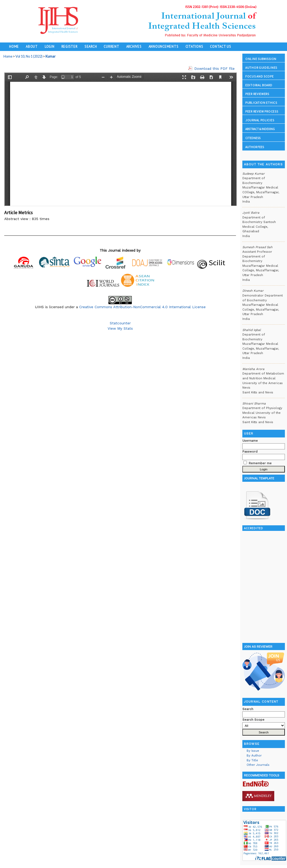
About (32, 46)
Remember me (260, 463)
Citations (194, 46)
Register (69, 46)
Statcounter (120, 323)
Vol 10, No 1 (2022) (29, 56)
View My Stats (120, 328)
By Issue (253, 751)
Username (250, 441)
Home (14, 46)
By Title (252, 760)
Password (250, 452)
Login (50, 46)
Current (111, 46)
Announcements (164, 46)
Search (91, 46)
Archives (134, 46)
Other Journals (258, 765)
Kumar (50, 56)
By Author (254, 755)
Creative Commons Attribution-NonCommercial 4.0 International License (142, 307)
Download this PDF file (214, 68)
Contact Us (221, 46)
